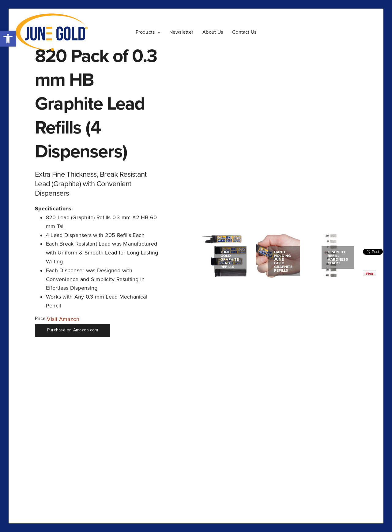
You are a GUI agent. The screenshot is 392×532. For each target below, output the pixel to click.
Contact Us (244, 32)
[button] (8, 39)
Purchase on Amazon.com (73, 330)
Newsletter (181, 32)
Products (145, 32)
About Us (213, 32)
